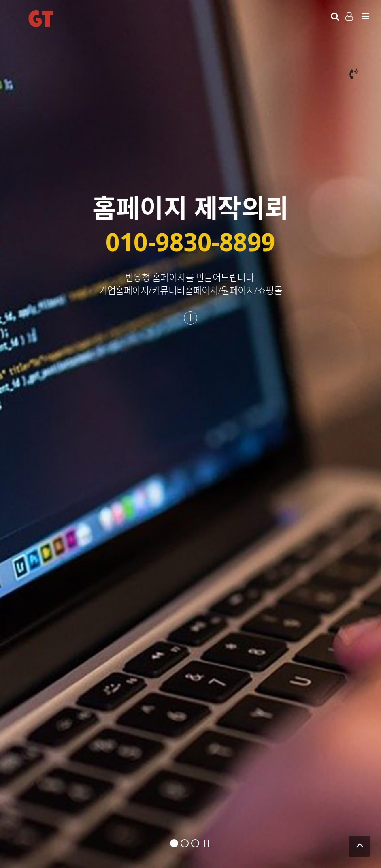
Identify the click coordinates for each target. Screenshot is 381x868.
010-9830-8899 (190, 241)
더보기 (190, 318)
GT (41, 19)
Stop (206, 844)
